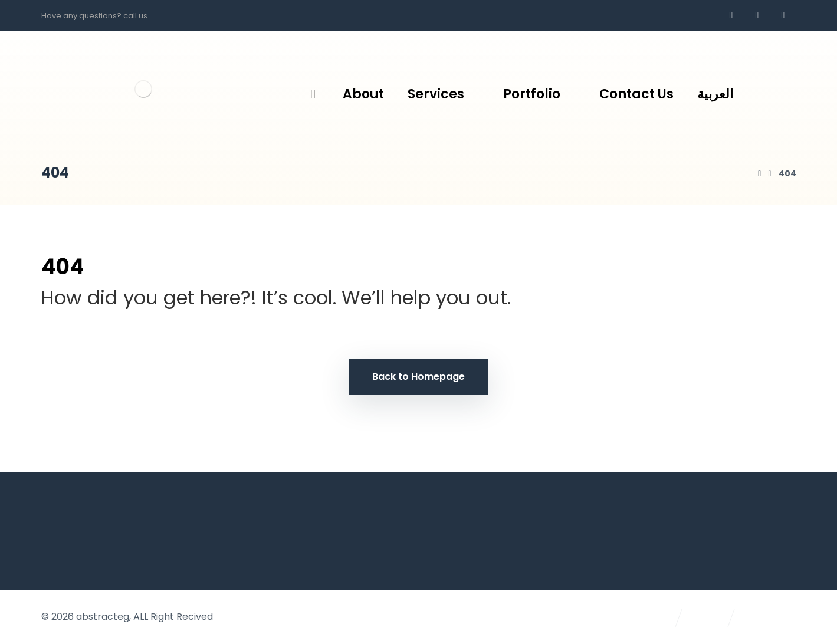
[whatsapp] (757, 15)
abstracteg (103, 617)
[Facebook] (731, 15)
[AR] (783, 15)
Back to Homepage (418, 377)
